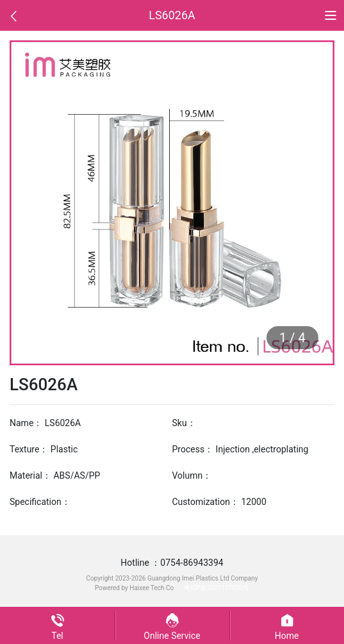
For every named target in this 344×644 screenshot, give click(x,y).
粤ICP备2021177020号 (217, 588)
